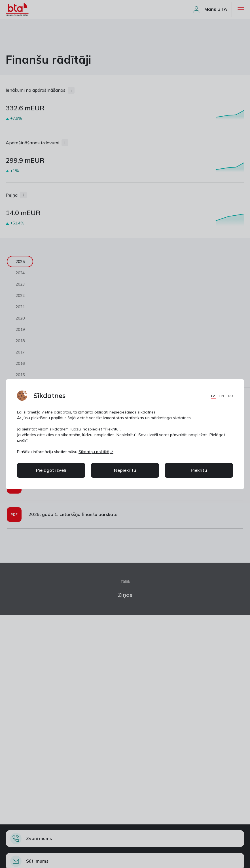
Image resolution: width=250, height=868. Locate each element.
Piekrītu (199, 470)
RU (231, 396)
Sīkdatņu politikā (94, 452)
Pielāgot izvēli (51, 470)
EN (222, 396)
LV (214, 396)
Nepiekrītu (125, 470)
